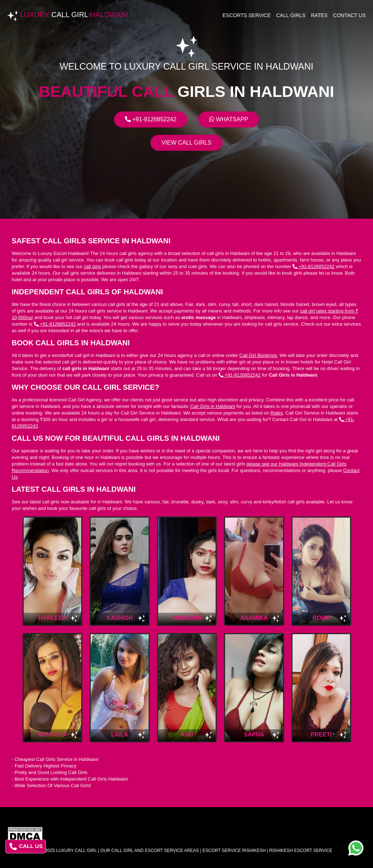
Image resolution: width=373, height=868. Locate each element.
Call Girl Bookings (258, 355)
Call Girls (291, 15)
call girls (92, 266)
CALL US (26, 847)
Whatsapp (229, 119)
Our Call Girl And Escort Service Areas (150, 851)
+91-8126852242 (151, 119)
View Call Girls (186, 143)
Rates (319, 15)
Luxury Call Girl (76, 851)
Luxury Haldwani (74, 15)
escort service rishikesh (234, 851)
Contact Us (349, 15)
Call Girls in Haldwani (213, 406)
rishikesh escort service (301, 851)
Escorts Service (247, 15)
